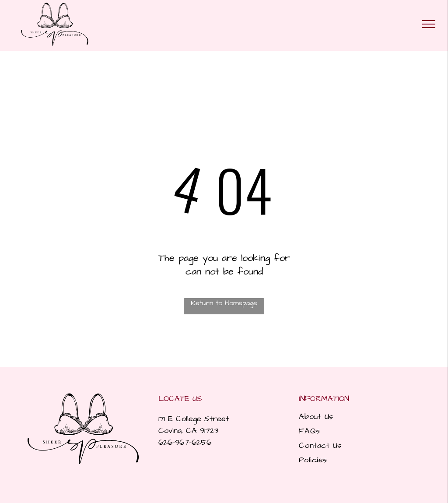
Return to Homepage (224, 303)
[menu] (429, 24)
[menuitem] (361, 417)
